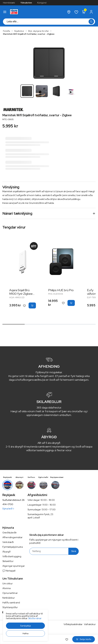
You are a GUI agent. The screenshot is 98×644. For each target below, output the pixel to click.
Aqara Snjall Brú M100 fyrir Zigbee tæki (21, 294)
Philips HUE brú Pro (61, 290)
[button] (25, 626)
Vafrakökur (90, 624)
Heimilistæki (9, 3)
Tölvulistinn (26, 3)
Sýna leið (8, 509)
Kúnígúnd (42, 3)
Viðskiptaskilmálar (73, 624)
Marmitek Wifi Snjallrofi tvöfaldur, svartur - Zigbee (29, 34)
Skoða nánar (35, 618)
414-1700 (8, 504)
